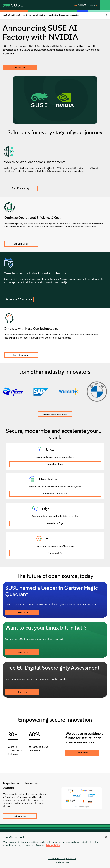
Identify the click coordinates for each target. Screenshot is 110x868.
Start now (22, 692)
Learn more (20, 67)
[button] (80, 5)
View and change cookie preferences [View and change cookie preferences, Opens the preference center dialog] (62, 860)
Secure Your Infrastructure (19, 299)
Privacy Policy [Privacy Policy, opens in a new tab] (53, 845)
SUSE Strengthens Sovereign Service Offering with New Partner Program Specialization (41, 15)
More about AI (55, 553)
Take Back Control (21, 244)
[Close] (106, 837)
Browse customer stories (55, 414)
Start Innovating (22, 355)
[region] (55, 850)
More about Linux (55, 464)
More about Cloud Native (55, 494)
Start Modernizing (21, 188)
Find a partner (20, 816)
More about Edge (55, 523)
